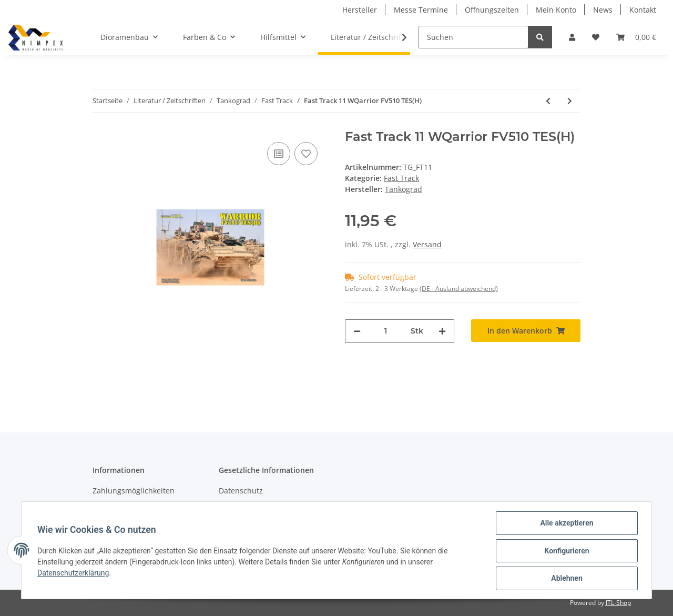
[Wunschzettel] (596, 37)
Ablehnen (565, 579)
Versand (427, 244)
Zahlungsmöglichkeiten (134, 491)
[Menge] (386, 331)
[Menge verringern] (357, 331)
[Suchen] (473, 37)
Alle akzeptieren (565, 524)
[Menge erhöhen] (442, 331)
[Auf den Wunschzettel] (306, 154)
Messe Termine (421, 10)
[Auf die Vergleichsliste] (279, 154)
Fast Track (401, 178)
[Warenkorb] (636, 37)
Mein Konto (556, 10)
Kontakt (643, 10)
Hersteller (360, 10)
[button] (572, 37)
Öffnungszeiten (492, 10)
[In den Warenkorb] (526, 331)
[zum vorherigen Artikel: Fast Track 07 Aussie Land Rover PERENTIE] (548, 101)
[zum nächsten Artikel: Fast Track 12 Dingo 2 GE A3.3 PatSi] (570, 101)
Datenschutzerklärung (74, 573)
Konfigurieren (565, 551)
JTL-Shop (618, 603)
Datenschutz (241, 491)
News (603, 10)
